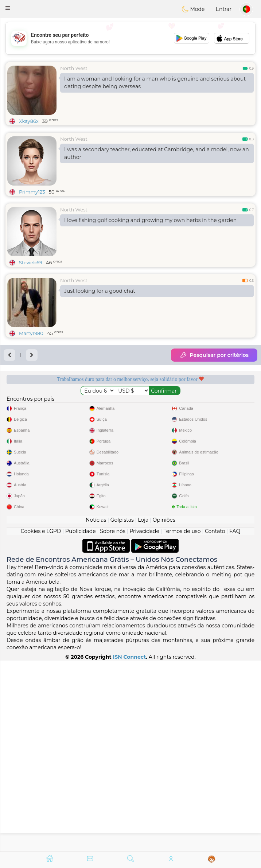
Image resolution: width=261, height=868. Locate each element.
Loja (143, 711)
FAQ (235, 722)
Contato (215, 722)
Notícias (96, 711)
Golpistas (122, 711)
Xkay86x (29, 121)
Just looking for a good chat (100, 291)
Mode (193, 9)
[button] (8, 8)
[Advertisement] (130, 38)
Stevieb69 (31, 262)
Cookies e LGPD (41, 722)
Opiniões (164, 711)
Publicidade (81, 722)
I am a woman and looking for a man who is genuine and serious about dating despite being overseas (155, 83)
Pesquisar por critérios (214, 355)
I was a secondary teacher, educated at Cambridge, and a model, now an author (157, 153)
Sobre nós (113, 722)
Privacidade (144, 722)
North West (74, 68)
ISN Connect (130, 848)
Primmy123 (32, 192)
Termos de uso (182, 722)
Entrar (224, 9)
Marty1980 (31, 333)
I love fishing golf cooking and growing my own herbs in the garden (150, 220)
